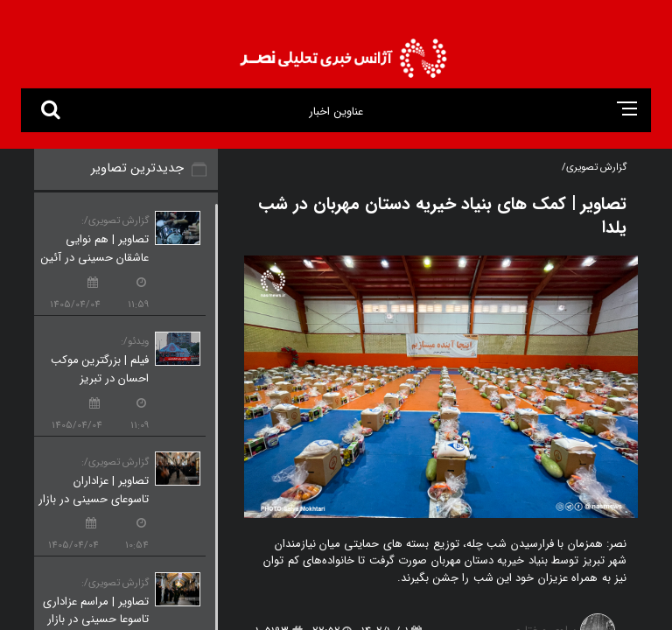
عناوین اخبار (336, 112)
